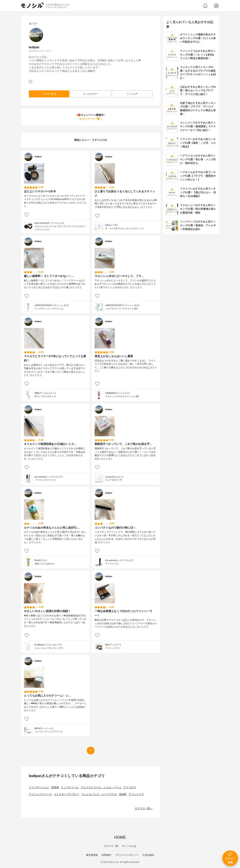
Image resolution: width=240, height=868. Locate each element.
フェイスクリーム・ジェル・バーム (101, 787)
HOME (120, 837)
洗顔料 (123, 794)
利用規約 (106, 855)
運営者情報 (92, 855)
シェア (132, 94)
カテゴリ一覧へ (144, 808)
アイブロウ (130, 787)
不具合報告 (148, 855)
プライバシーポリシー (127, 855)
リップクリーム (70, 787)
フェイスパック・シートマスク (99, 794)
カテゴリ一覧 (111, 846)
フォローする (49, 94)
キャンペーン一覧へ (91, 119)
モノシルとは (129, 846)
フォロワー (91, 94)
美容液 (55, 787)
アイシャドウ (136, 794)
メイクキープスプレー (67, 794)
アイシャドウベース (40, 794)
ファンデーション (39, 787)
